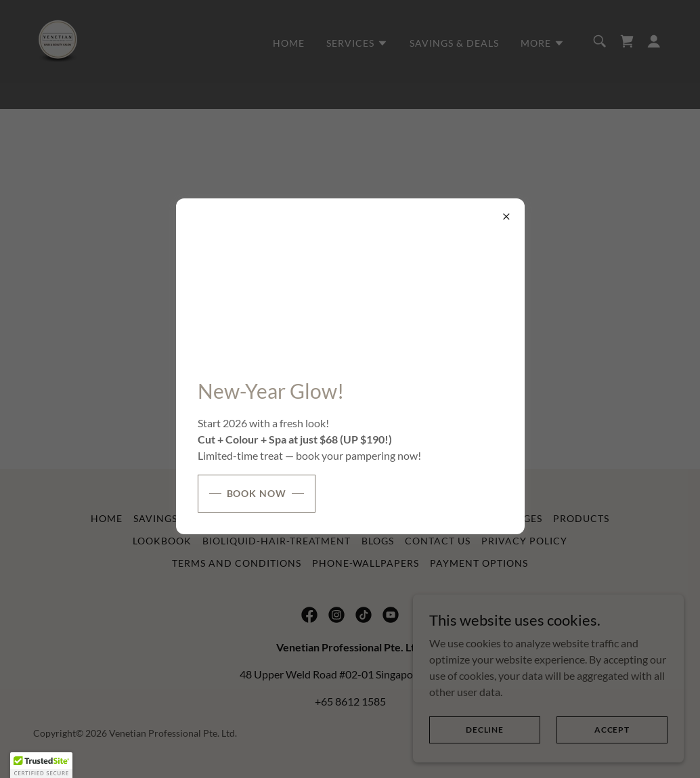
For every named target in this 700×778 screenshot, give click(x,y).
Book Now (257, 493)
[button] (41, 765)
